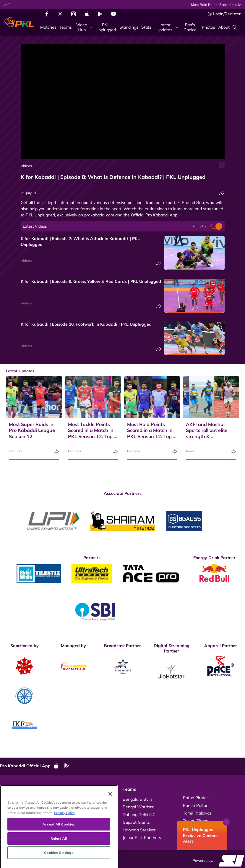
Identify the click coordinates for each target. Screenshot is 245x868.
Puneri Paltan (196, 805)
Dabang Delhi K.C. (139, 815)
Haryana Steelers (139, 830)
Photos (13, 805)
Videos (26, 166)
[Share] (222, 193)
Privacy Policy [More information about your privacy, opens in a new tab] (65, 837)
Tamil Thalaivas (197, 813)
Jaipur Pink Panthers (142, 838)
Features (15, 451)
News (190, 451)
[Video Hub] (83, 27)
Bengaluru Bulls (138, 799)
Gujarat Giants (136, 822)
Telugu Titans (195, 821)
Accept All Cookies (59, 849)
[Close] (110, 819)
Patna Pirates (196, 798)
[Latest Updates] (166, 27)
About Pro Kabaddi (82, 798)
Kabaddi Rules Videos (85, 805)
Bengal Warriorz (138, 807)
